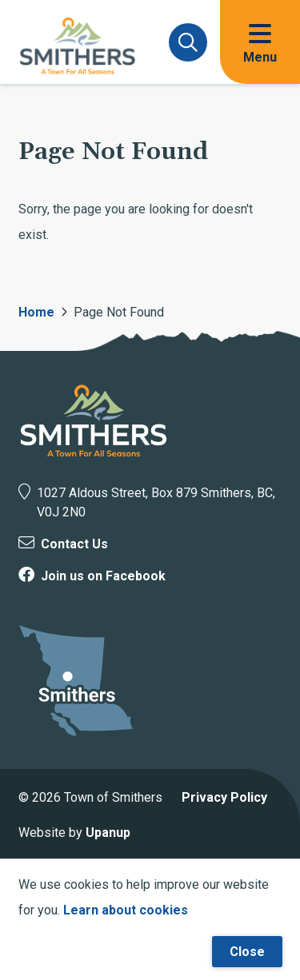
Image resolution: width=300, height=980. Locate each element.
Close (247, 952)
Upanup (108, 833)
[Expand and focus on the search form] (188, 42)
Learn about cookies (126, 910)
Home (36, 312)
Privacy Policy (224, 797)
